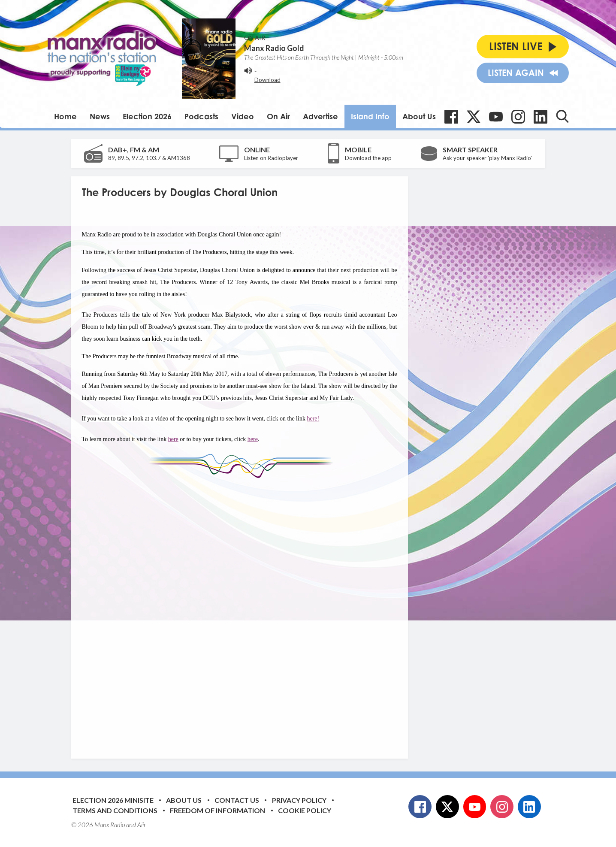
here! (313, 419)
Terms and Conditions (115, 810)
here (173, 439)
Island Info (370, 116)
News (100, 116)
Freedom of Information (217, 810)
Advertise (320, 116)
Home (65, 116)
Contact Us (237, 800)
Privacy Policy (299, 800)
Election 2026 (147, 116)
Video (243, 116)
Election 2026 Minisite (113, 800)
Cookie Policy (305, 810)
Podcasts (201, 116)
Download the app (368, 158)
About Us (419, 116)
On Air (278, 116)
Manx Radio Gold (274, 48)
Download (267, 80)
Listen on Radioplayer (271, 158)
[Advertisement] (243, 612)
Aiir (142, 825)
